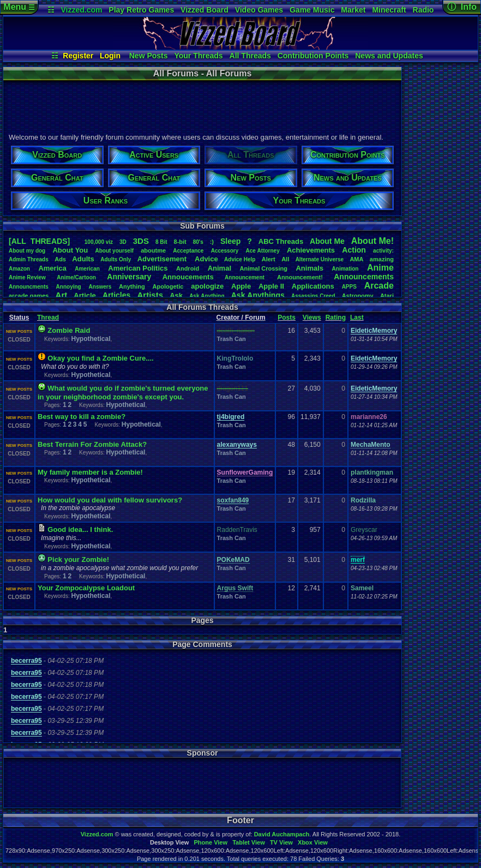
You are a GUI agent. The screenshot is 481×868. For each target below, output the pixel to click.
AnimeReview (27, 277)
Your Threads (198, 56)
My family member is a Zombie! (90, 472)
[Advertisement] (202, 105)
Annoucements (188, 277)
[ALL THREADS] (39, 241)
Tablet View (249, 842)
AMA (356, 259)
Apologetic (168, 286)
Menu (19, 7)
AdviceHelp (240, 259)
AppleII (271, 286)
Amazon (19, 269)
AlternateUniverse (320, 259)
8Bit (161, 242)
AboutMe (327, 241)
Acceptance (188, 251)
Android (188, 268)
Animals (309, 268)
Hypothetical (91, 339)
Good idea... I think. (80, 529)
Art (62, 295)
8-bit (180, 242)
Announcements (364, 277)
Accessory (225, 251)
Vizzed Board (205, 10)
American (87, 269)
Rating (336, 318)
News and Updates (389, 56)
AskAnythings (258, 295)
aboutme (153, 250)
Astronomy (358, 296)
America (52, 268)
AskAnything (207, 296)
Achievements (311, 250)
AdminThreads (29, 259)
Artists (150, 295)
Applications (313, 286)
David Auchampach (282, 834)
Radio (423, 10)
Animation (345, 269)
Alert (269, 259)
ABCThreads (281, 241)
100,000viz (99, 242)
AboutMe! (372, 241)
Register (78, 56)
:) (212, 242)
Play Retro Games (141, 10)
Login (110, 56)
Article (85, 295)
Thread (48, 318)
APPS (349, 287)
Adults (83, 259)
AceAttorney (262, 251)
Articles (116, 295)
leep (230, 241)
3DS (141, 241)
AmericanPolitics (138, 268)
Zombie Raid (69, 330)
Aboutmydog (27, 251)
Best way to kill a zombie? (82, 417)
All (285, 259)
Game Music (312, 10)
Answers (100, 287)
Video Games (259, 10)
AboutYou (70, 250)
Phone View (211, 842)
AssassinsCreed (313, 296)
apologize (207, 286)
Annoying (69, 287)
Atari (387, 296)
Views (312, 318)
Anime (380, 268)
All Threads (250, 56)
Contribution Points (313, 56)
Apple (241, 286)
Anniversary (129, 277)
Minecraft (389, 10)
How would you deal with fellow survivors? (110, 500)
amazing (382, 259)
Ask (176, 295)
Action (354, 250)
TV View (281, 842)
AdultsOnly (116, 259)
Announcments (29, 287)
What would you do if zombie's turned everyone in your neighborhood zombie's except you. (123, 393)
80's (198, 242)
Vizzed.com (81, 10)
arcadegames (29, 296)
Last (357, 318)
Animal (220, 268)
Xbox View (313, 842)
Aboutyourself (114, 251)
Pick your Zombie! (78, 559)
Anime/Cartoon (76, 277)
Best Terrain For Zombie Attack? (92, 444)
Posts (287, 318)
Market (353, 10)
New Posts (149, 56)
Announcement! (300, 277)
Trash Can (232, 339)
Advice (206, 259)
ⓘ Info (462, 7)
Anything (132, 286)
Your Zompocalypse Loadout (86, 588)
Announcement (245, 277)
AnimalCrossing (264, 268)
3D (123, 242)
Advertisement (163, 259)
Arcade (379, 286)
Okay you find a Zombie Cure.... (100, 358)
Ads (60, 259)
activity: (383, 251)
